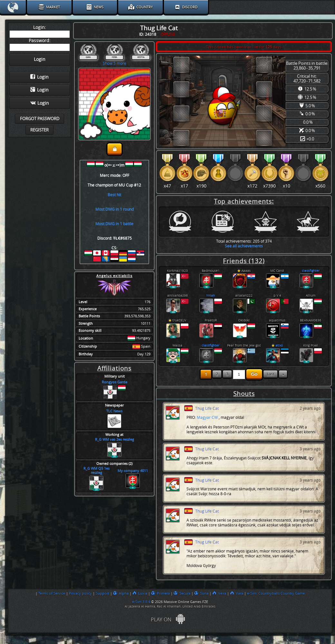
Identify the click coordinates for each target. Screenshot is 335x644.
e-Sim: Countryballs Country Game (276, 593)
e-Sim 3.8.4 (141, 602)
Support (102, 593)
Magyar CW (207, 417)
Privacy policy (80, 593)
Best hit (114, 195)
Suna (201, 593)
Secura (182, 593)
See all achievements (244, 246)
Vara (237, 593)
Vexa (219, 593)
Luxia (140, 593)
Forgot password (40, 119)
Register (39, 130)
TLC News (114, 411)
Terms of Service (52, 593)
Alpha (121, 593)
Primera (160, 593)
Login (39, 77)
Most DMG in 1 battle (114, 224)
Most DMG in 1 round (115, 209)
